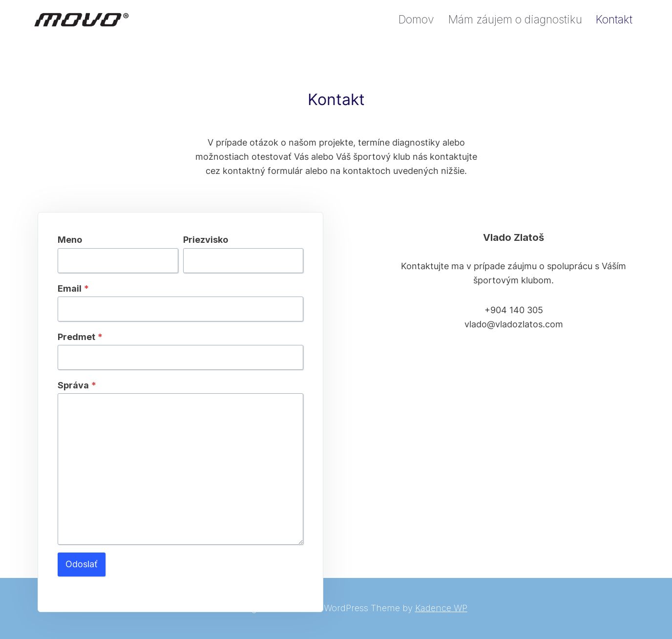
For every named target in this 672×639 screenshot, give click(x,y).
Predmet (80, 337)
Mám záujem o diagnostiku (515, 20)
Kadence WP (441, 608)
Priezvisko (206, 240)
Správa (77, 385)
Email (73, 288)
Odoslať (82, 564)
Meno (70, 240)
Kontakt (614, 20)
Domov (416, 20)
